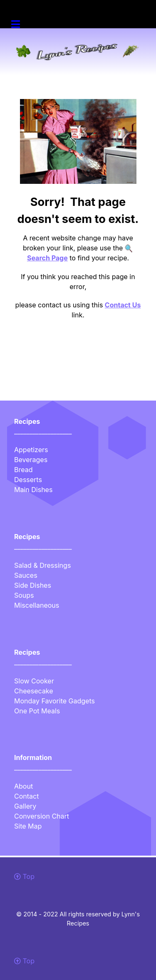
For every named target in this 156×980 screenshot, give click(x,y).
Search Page (47, 258)
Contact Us (123, 305)
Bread (24, 470)
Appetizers (31, 450)
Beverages (31, 460)
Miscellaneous (37, 605)
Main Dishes (33, 490)
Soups (24, 595)
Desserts (28, 480)
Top (24, 876)
